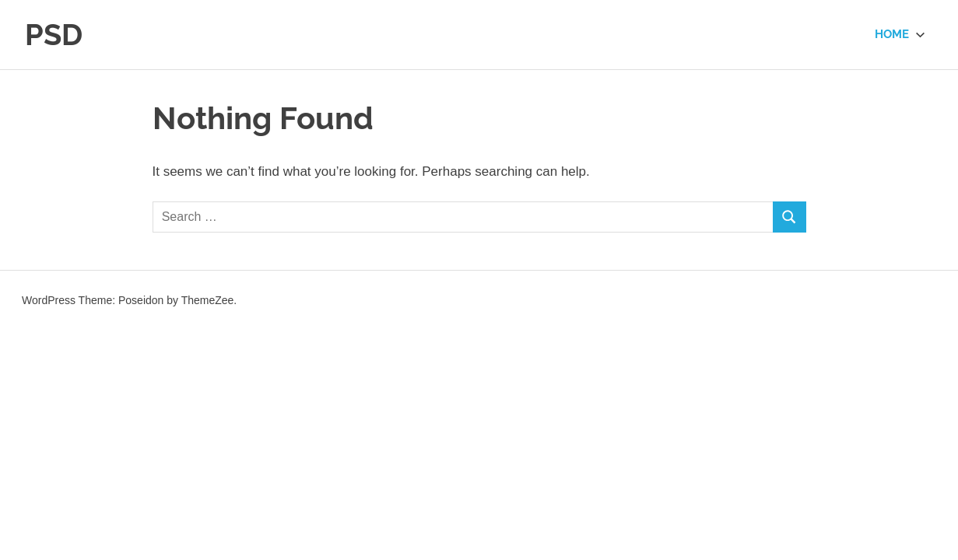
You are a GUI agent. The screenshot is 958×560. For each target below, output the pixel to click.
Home (900, 34)
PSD (54, 35)
